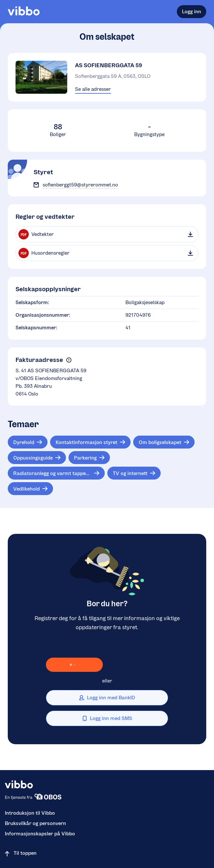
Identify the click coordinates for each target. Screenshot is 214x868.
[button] (69, 360)
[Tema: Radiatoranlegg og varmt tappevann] (56, 473)
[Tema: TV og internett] (134, 473)
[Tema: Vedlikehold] (30, 489)
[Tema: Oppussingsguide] (37, 458)
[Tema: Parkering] (89, 458)
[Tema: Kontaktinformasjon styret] (90, 442)
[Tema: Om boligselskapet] (164, 442)
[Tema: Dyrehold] (28, 442)
